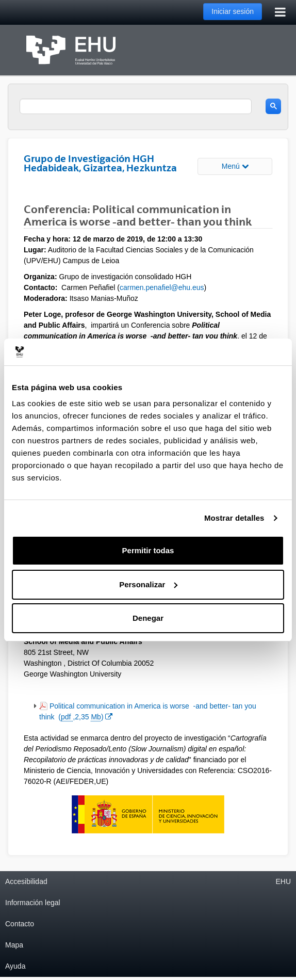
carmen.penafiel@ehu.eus (162, 287)
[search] (136, 106)
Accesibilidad (26, 881)
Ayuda (15, 966)
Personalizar (148, 584)
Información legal (33, 903)
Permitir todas (148, 550)
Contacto (20, 924)
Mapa (14, 945)
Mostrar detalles (234, 518)
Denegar (148, 618)
